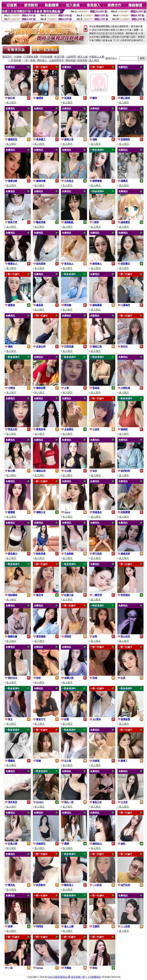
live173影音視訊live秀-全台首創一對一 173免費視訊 (75, 977)
